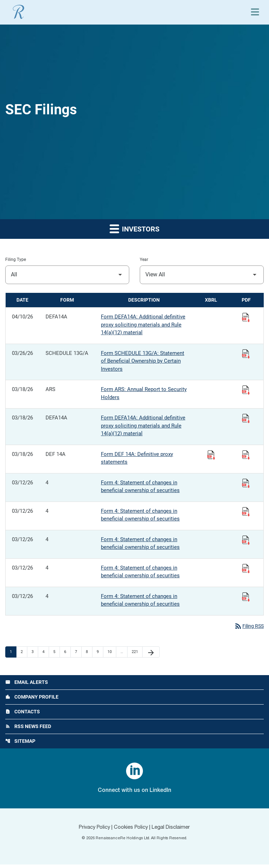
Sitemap (20, 744)
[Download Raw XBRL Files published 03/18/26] (211, 455)
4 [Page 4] (46, 652)
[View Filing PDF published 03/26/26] (246, 354)
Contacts (23, 714)
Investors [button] (134, 228)
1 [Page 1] (13, 652)
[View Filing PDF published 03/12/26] (246, 483)
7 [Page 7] (78, 652)
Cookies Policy (131, 831)
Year (144, 260)
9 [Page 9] (100, 652)
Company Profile (32, 699)
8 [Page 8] (89, 652)
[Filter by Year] (202, 275)
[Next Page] (151, 653)
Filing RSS (248, 626)
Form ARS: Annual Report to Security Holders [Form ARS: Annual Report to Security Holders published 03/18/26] (144, 393)
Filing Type (16, 260)
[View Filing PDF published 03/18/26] (246, 390)
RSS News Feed (28, 729)
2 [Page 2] (24, 652)
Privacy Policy (91, 831)
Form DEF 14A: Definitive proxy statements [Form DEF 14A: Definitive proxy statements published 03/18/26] (137, 458)
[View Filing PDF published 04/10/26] (246, 317)
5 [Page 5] (56, 652)
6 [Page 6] (67, 652)
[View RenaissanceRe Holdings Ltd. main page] (19, 12)
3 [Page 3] (35, 652)
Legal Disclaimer (175, 831)
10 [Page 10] (112, 652)
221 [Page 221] (136, 652)
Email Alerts (27, 683)
